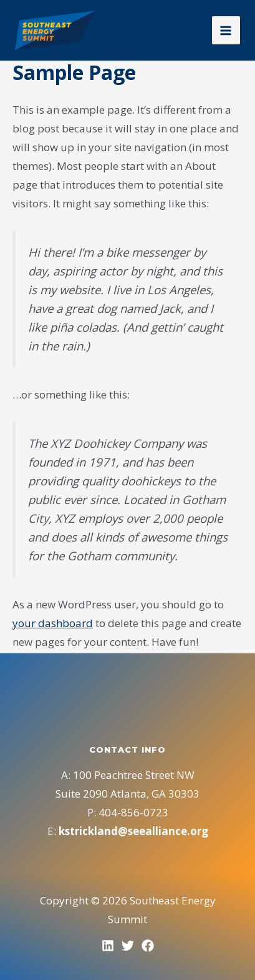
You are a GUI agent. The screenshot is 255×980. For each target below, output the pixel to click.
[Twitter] (128, 946)
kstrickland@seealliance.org (133, 831)
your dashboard (53, 623)
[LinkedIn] (108, 946)
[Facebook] (148, 946)
